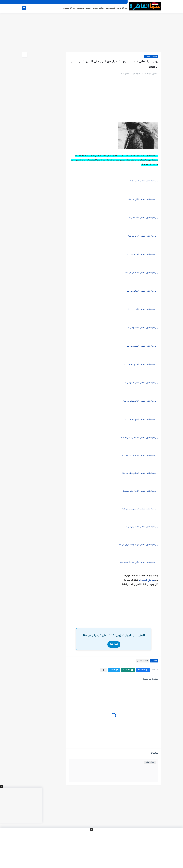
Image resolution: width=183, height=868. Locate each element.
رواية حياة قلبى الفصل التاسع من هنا (143, 328)
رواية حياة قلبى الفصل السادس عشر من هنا (140, 456)
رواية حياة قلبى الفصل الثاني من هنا (143, 200)
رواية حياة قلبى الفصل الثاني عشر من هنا (141, 383)
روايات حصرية (98, 8)
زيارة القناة (114, 644)
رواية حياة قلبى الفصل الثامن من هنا (143, 310)
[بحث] (24, 8)
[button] (143, 670)
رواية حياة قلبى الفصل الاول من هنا (143, 181)
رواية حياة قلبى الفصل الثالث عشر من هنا (141, 401)
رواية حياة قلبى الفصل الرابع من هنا (143, 236)
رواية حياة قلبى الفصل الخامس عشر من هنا (140, 438)
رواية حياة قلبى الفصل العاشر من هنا (143, 346)
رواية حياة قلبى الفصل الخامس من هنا (142, 255)
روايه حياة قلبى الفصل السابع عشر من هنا (140, 473)
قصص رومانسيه (84, 8)
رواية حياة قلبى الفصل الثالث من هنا (143, 218)
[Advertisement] (91, 33)
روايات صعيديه (69, 8)
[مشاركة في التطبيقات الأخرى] (104, 670)
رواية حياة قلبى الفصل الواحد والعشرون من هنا (138, 545)
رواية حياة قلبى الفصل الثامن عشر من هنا (141, 491)
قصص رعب (110, 8)
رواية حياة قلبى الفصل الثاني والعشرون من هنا (139, 563)
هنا (153, 580)
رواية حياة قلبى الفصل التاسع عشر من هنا (140, 509)
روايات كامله (122, 8)
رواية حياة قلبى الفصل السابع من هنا (143, 291)
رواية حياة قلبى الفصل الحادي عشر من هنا (141, 365)
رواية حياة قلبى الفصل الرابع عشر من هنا (141, 420)
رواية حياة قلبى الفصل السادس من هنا (142, 273)
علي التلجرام (145, 580)
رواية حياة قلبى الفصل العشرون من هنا (142, 527)
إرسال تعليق (150, 762)
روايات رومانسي (151, 56)
